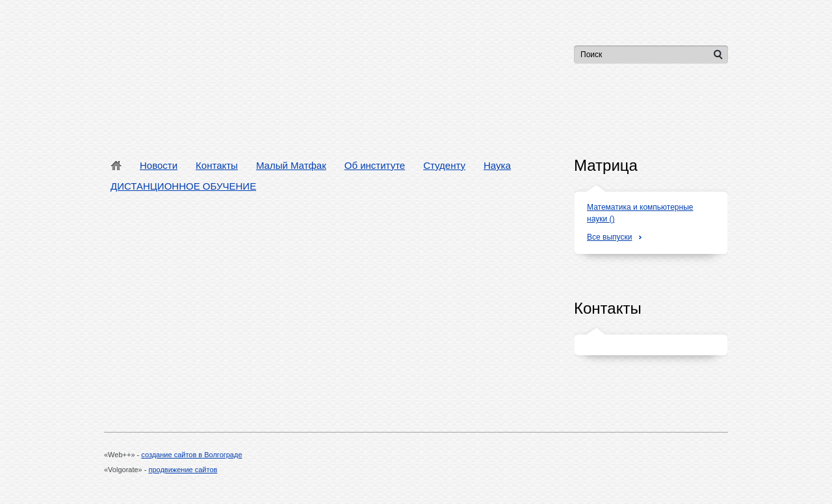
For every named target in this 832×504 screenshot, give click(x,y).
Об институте (375, 165)
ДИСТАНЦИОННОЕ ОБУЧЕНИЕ (183, 186)
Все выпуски (609, 237)
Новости (159, 165)
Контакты (217, 165)
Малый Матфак (291, 165)
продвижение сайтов (183, 470)
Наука (497, 165)
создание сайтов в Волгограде (191, 455)
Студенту (444, 165)
